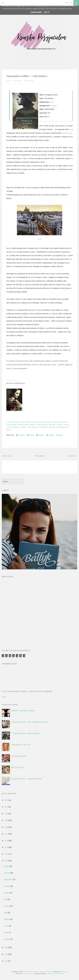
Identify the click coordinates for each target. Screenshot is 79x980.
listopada (7, 873)
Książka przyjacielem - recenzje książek (38, 972)
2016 (6, 840)
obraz (60, 425)
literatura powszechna (18, 425)
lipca (5, 899)
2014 (6, 854)
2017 (6, 834)
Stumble (50, 435)
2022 (6, 800)
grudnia (6, 866)
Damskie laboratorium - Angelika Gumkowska (26, 779)
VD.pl (4, 697)
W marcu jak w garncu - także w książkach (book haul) (29, 722)
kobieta (64, 422)
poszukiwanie (13, 427)
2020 (6, 814)
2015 (6, 847)
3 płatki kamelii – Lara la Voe (21, 745)
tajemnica (43, 427)
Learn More (36, 12)
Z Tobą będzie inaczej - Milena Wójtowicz (25, 733)
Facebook (20, 435)
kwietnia (7, 919)
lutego (6, 932)
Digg (59, 435)
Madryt (33, 425)
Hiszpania (47, 422)
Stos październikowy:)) (19, 756)
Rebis (52, 102)
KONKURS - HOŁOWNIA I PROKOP (23, 711)
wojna (52, 427)
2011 (6, 954)
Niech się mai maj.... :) (19, 767)
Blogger (65, 972)
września (7, 886)
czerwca (7, 906)
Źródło (40, 239)
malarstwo (43, 425)
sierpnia (7, 893)
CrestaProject (28, 974)
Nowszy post (7, 456)
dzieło (39, 422)
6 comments (30, 81)
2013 (6, 861)
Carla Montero (27, 422)
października (8, 879)
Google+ (40, 435)
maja (6, 913)
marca (6, 926)
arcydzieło (14, 422)
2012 (6, 947)
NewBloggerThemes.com (55, 974)
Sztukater (53, 106)
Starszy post (72, 456)
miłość (53, 425)
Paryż (66, 425)
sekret (23, 427)
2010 (6, 961)
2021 (6, 807)
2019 (6, 820)
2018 (6, 827)
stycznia (7, 939)
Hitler (56, 422)
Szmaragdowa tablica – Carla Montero (27, 76)
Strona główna (40, 456)
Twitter (30, 435)
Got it (47, 12)
